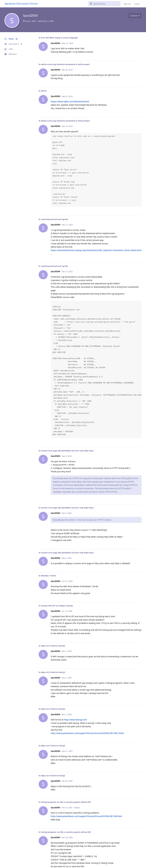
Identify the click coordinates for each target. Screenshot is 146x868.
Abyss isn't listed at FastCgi (53, 646)
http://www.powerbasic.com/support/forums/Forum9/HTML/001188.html (86, 816)
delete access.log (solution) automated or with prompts (65, 64)
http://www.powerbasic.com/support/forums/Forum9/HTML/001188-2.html (87, 733)
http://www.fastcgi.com (75, 720)
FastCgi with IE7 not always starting (57, 606)
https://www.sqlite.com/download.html (70, 101)
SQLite (44, 91)
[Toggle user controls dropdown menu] (135, 16)
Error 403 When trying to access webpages (60, 38)
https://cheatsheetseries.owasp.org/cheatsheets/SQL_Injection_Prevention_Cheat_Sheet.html (96, 250)
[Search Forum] (104, 4)
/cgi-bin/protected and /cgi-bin (55, 219)
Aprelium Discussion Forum (21, 4)
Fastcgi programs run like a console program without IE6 (66, 802)
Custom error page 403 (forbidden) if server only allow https (67, 451)
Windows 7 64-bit (48, 576)
